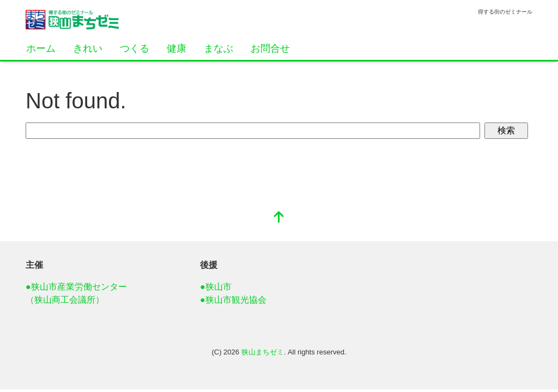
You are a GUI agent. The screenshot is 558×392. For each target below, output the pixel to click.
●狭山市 (216, 287)
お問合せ (270, 48)
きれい (88, 48)
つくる (135, 48)
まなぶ (219, 48)
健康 (177, 48)
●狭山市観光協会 (233, 300)
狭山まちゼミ (263, 352)
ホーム (41, 48)
